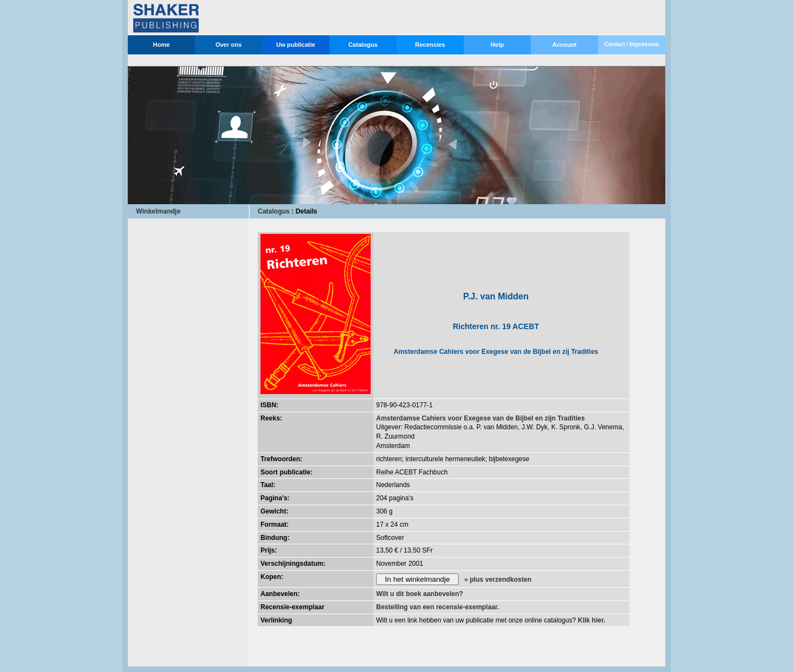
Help (497, 45)
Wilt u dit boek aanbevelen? (420, 594)
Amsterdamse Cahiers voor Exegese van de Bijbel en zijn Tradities (480, 418)
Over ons (229, 45)
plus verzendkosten (501, 580)
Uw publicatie (296, 45)
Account (564, 45)
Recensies (430, 45)
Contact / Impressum (632, 44)
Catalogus (363, 45)
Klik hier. (591, 620)
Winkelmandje (158, 211)
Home (162, 45)
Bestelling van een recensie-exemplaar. (438, 607)
